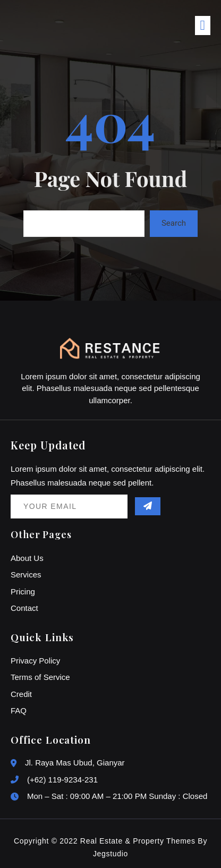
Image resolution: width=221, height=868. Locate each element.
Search (174, 223)
